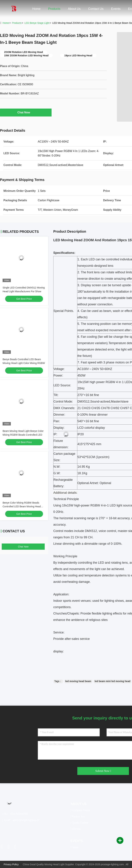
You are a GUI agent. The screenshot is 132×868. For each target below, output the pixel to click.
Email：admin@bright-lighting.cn (21, 820)
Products (54, 9)
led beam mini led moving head (113, 681)
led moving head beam (78, 681)
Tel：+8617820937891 (15, 814)
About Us (74, 9)
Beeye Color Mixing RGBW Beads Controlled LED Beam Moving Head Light (22, 506)
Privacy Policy (11, 864)
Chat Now (26, 112)
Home (36, 9)
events (116, 9)
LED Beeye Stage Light (37, 23)
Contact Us (96, 9)
